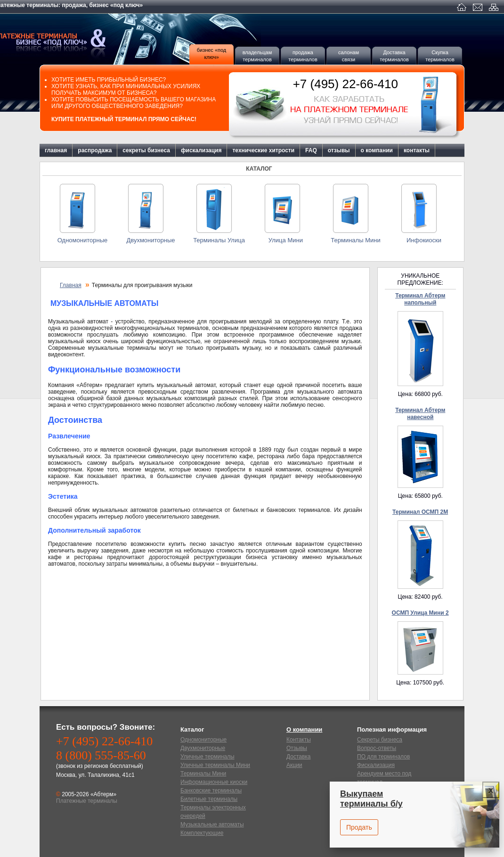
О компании (304, 729)
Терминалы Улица (219, 240)
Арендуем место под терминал (384, 778)
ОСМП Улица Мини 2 (420, 613)
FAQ (311, 150)
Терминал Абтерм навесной (420, 414)
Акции (294, 765)
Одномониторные (82, 240)
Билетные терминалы (209, 799)
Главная (71, 285)
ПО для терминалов (383, 757)
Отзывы (297, 748)
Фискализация (376, 765)
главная (56, 150)
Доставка (299, 757)
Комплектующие (202, 833)
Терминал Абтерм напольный (420, 299)
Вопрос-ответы (377, 748)
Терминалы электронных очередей (213, 812)
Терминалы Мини (355, 240)
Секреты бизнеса (380, 740)
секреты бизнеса (146, 150)
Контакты (299, 740)
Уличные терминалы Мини (215, 765)
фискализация (201, 150)
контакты (417, 150)
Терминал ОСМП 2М (420, 512)
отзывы (339, 150)
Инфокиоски (424, 240)
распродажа (95, 150)
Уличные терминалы (207, 757)
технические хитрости (263, 150)
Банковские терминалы (211, 791)
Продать (359, 827)
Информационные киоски (214, 782)
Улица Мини (287, 240)
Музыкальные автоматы (212, 824)
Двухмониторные (150, 240)
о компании (377, 150)
